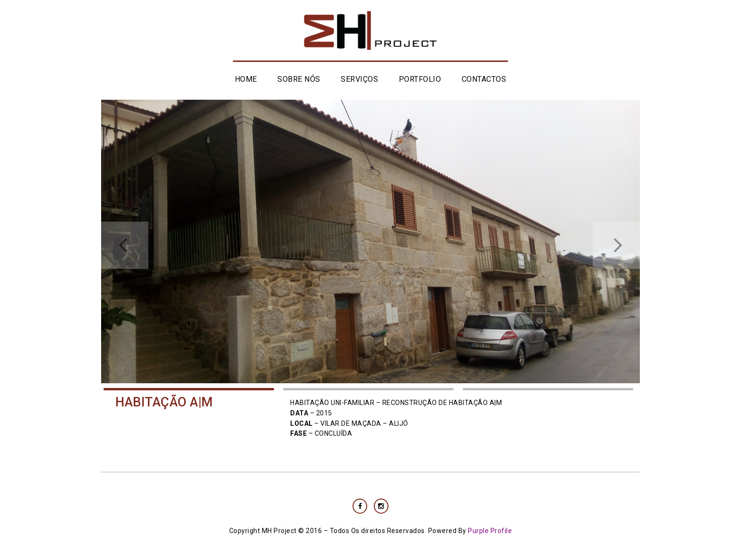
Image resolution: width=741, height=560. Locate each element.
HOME (246, 79)
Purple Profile (490, 531)
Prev (125, 245)
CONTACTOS (484, 79)
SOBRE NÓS (299, 79)
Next (616, 245)
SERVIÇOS (359, 79)
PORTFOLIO (420, 79)
